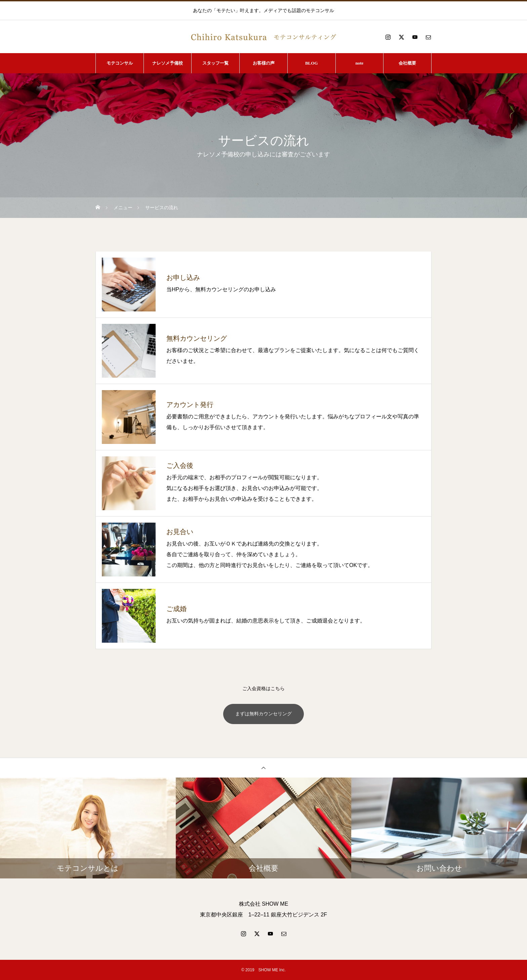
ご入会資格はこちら (263, 689)
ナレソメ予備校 (168, 63)
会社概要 (407, 63)
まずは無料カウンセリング (263, 714)
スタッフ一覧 (215, 63)
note (360, 63)
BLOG (312, 63)
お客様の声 (264, 63)
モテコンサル (120, 63)
